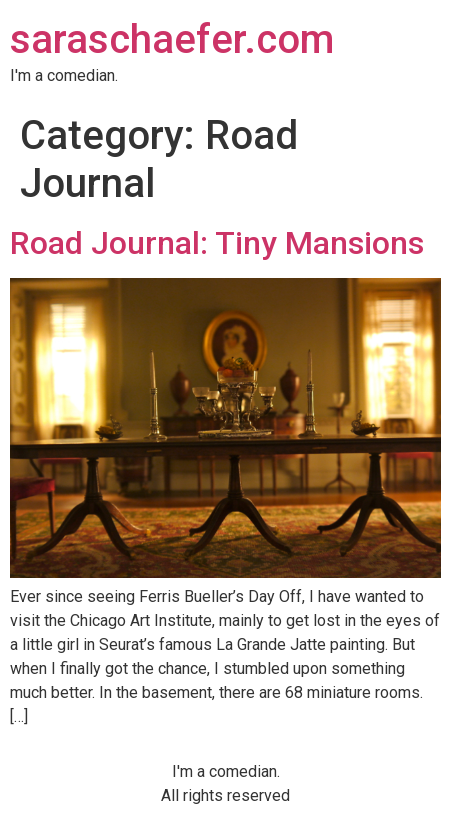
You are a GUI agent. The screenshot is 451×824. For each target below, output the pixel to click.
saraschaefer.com (172, 39)
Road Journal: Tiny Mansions (217, 243)
